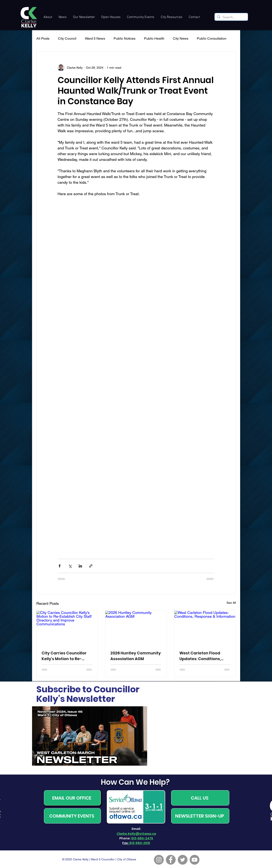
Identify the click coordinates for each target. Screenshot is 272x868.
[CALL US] (200, 798)
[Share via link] (91, 566)
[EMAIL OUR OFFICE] (72, 798)
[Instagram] (159, 860)
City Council (67, 38)
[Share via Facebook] (60, 566)
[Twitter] (183, 860)
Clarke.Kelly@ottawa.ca (136, 834)
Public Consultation (212, 38)
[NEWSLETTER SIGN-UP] (200, 816)
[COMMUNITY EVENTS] (72, 816)
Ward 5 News (95, 38)
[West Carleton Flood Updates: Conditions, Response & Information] (205, 628)
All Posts (43, 38)
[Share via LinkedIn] (80, 566)
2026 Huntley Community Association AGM (136, 656)
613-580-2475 (142, 838)
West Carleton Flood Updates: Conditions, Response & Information (203, 656)
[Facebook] (171, 860)
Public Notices (125, 38)
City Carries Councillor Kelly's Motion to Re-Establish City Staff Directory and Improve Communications (64, 656)
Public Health (154, 38)
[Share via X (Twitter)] (70, 566)
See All (231, 603)
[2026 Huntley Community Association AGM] (136, 628)
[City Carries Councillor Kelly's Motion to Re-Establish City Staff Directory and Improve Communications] (67, 628)
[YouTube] (194, 860)
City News (181, 38)
